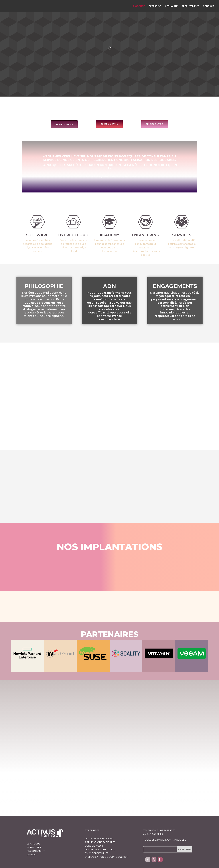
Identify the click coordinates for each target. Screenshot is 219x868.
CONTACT (208, 6)
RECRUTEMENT (190, 6)
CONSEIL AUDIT (94, 834)
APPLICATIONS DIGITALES (100, 830)
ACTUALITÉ (171, 6)
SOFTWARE (37, 223)
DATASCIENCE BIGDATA (99, 826)
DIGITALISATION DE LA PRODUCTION (107, 845)
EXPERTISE (155, 6)
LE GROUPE (138, 6)
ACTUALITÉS (34, 835)
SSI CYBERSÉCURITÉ (97, 841)
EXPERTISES (92, 818)
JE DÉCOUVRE (64, 112)
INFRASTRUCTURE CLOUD (100, 837)
